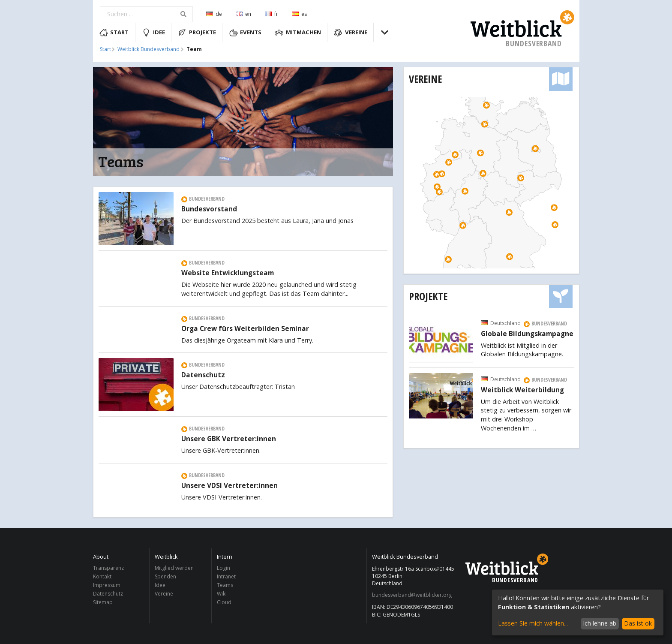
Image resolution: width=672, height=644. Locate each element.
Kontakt (102, 576)
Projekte (197, 33)
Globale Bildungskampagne (527, 334)
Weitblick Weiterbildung (522, 390)
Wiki (222, 594)
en (243, 14)
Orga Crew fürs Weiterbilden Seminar (245, 329)
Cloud (224, 602)
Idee (153, 33)
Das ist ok (638, 623)
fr (271, 14)
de (214, 14)
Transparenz (108, 568)
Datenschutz (203, 375)
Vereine (351, 33)
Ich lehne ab (600, 623)
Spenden (165, 576)
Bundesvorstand (209, 209)
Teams (225, 585)
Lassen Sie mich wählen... (533, 623)
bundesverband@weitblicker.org (412, 595)
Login (223, 568)
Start (114, 33)
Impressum (107, 585)
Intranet (226, 576)
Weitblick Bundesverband (148, 49)
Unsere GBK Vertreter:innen (229, 439)
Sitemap (103, 602)
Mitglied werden (174, 568)
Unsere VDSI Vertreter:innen (229, 486)
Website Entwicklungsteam (228, 273)
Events (246, 33)
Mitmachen (298, 33)
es (299, 14)
